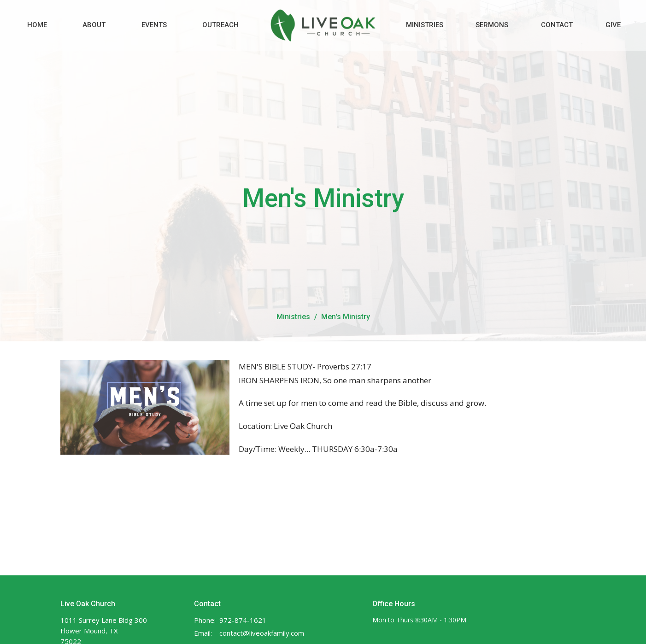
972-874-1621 (243, 620)
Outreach (220, 25)
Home (37, 25)
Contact (557, 25)
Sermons (492, 25)
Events (154, 25)
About (94, 25)
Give (613, 25)
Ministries (425, 25)
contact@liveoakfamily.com (262, 633)
